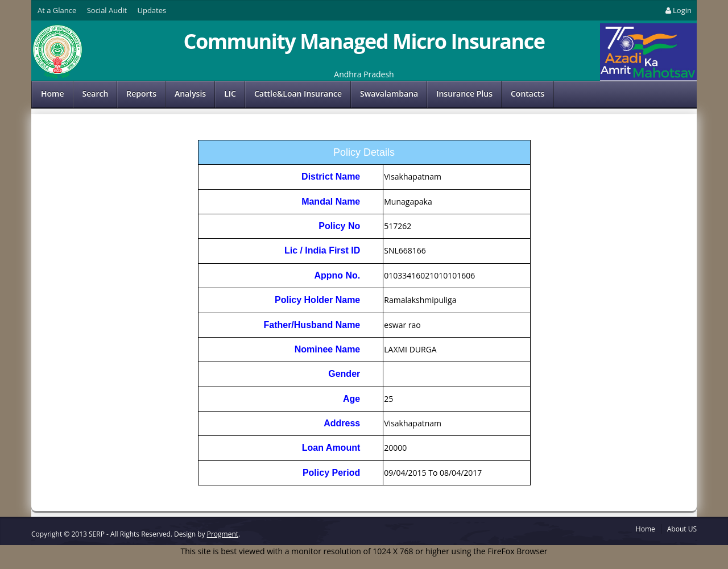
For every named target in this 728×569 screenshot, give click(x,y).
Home (53, 94)
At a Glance (57, 10)
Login (678, 10)
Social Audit (107, 10)
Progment (223, 534)
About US (682, 529)
